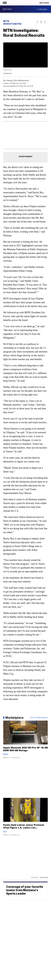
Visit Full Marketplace (39, 718)
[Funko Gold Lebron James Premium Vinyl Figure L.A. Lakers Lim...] (26, 818)
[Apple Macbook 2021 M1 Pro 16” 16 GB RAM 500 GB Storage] (26, 741)
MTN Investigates (12, 22)
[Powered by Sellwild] (44, 877)
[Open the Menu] (5, 3)
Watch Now (44, 3)
